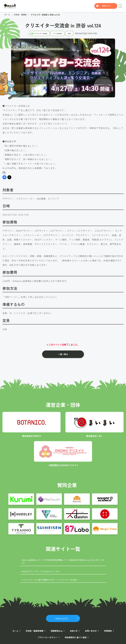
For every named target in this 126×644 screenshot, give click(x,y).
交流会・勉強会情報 (35, 631)
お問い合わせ (90, 631)
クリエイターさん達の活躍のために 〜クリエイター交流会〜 (52, 580)
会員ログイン (106, 6)
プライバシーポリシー (48, 637)
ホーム (7, 15)
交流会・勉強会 (20, 15)
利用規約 (107, 631)
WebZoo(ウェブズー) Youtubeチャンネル (42, 571)
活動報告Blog (57, 631)
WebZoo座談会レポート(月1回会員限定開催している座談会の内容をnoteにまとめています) (63, 561)
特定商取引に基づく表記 (75, 637)
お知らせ (73, 631)
